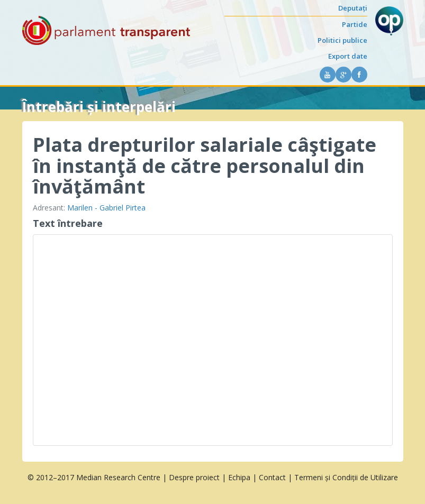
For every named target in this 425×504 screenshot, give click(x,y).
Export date (348, 56)
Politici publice (342, 40)
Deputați (353, 8)
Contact (272, 477)
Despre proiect (194, 477)
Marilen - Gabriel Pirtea (106, 208)
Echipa (239, 477)
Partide (355, 24)
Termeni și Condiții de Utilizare (346, 477)
